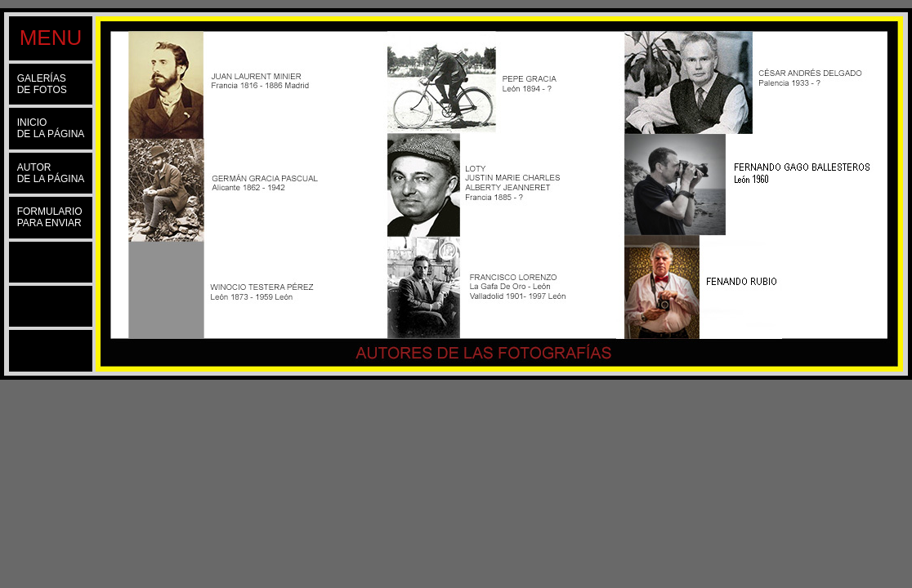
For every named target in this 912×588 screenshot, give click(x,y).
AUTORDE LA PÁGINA (51, 173)
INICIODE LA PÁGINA (51, 128)
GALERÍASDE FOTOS (42, 84)
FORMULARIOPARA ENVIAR (50, 217)
